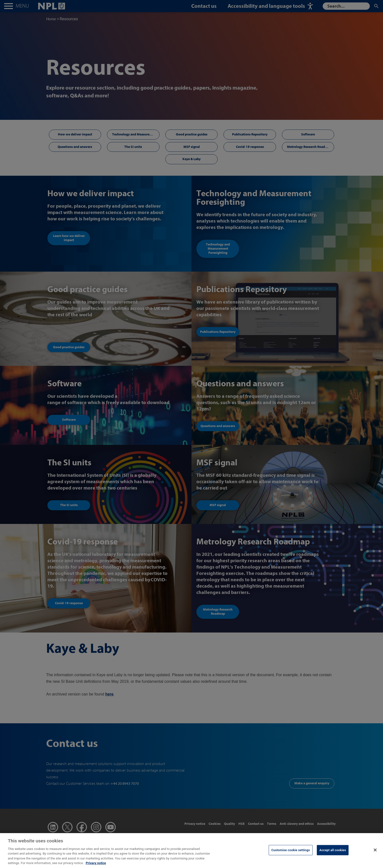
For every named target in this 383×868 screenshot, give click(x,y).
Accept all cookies (333, 853)
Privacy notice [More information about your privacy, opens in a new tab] (96, 866)
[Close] (375, 853)
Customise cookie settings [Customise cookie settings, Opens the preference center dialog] (291, 853)
